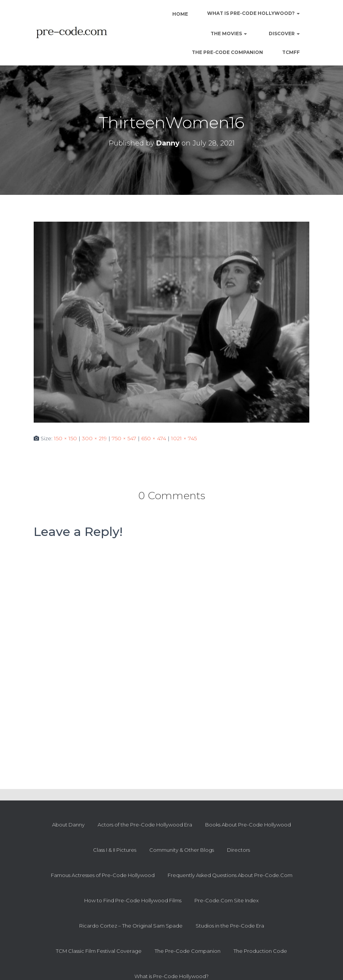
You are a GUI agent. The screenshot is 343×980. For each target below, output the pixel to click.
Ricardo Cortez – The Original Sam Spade (131, 926)
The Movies (228, 33)
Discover (284, 33)
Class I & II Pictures (115, 850)
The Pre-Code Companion (227, 52)
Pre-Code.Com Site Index (227, 900)
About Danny (68, 825)
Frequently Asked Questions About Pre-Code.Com (230, 875)
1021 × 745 (184, 438)
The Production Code (260, 951)
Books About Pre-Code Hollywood (248, 825)
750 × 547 (124, 438)
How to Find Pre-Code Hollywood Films (133, 900)
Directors (238, 850)
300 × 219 (94, 438)
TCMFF (291, 52)
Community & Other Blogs (182, 850)
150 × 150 (65, 438)
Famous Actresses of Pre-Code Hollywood (103, 875)
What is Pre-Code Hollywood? (253, 13)
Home (180, 14)
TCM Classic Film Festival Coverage (99, 951)
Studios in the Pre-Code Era (230, 926)
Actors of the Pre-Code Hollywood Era (145, 825)
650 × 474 (154, 438)
